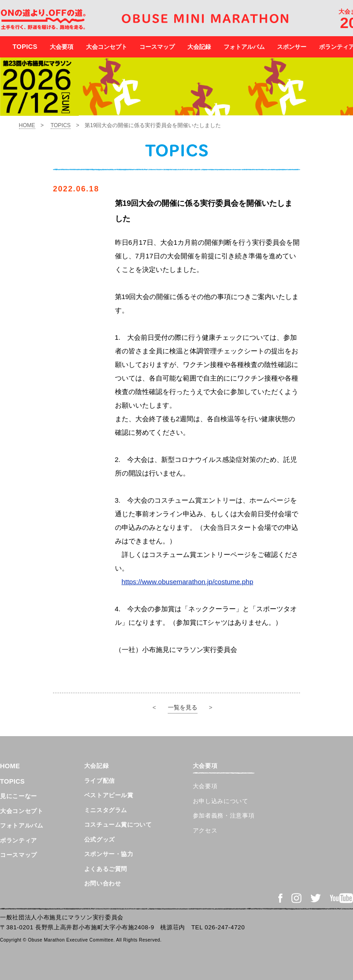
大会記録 (199, 47)
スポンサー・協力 (109, 854)
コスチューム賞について (118, 825)
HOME (27, 125)
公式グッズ (100, 840)
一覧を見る (183, 707)
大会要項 (62, 47)
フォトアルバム (244, 47)
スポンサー (292, 47)
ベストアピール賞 (109, 795)
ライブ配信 (100, 781)
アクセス (205, 830)
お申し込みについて (221, 801)
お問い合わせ (103, 883)
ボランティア (19, 840)
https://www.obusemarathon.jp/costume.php (188, 582)
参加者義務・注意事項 (224, 816)
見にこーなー (19, 796)
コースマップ (157, 47)
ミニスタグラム (106, 810)
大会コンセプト (107, 47)
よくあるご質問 (106, 869)
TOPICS (61, 125)
